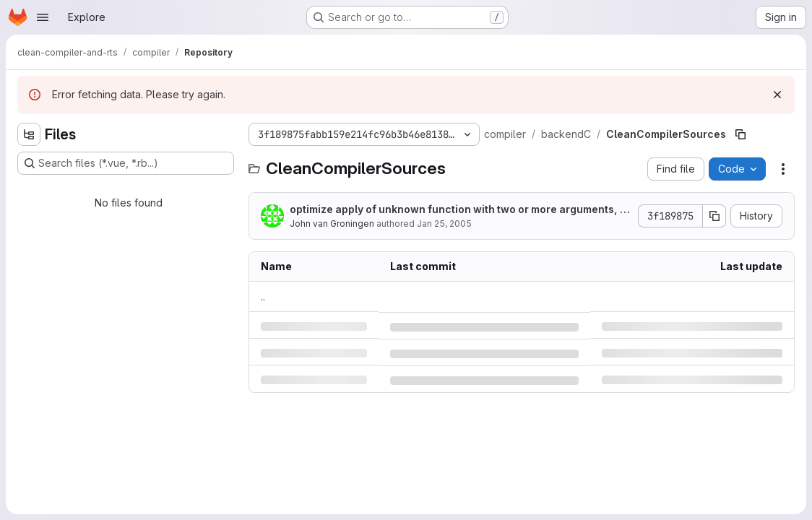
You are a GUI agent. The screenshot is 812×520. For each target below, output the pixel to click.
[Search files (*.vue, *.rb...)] (126, 163)
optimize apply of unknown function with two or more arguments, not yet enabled (458, 210)
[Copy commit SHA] (714, 216)
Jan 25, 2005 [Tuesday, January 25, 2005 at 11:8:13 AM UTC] (444, 224)
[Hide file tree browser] (29, 134)
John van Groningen (332, 224)
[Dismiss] (777, 95)
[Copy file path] (740, 134)
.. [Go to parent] (263, 296)
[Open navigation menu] (43, 17)
